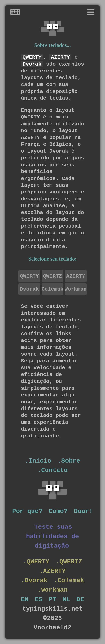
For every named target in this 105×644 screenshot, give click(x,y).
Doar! (83, 511)
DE (80, 599)
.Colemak (69, 581)
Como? (58, 511)
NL (66, 599)
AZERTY (76, 276)
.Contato (52, 470)
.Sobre (69, 461)
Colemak (53, 289)
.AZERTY (52, 571)
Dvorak (29, 289)
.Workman (52, 590)
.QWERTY (36, 562)
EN (25, 599)
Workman (76, 289)
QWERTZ (53, 276)
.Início (38, 461)
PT (52, 599)
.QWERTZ (69, 562)
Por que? (27, 511)
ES (39, 599)
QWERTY (29, 276)
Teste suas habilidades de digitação (52, 536)
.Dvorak (34, 581)
